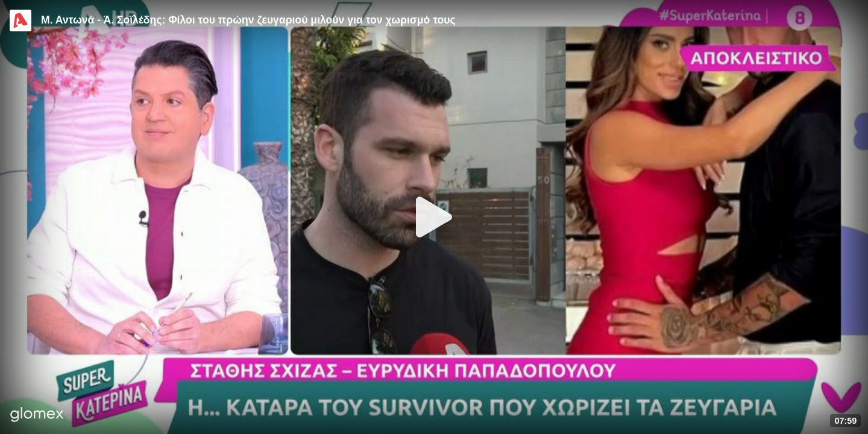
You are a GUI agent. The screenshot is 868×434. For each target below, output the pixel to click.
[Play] (434, 217)
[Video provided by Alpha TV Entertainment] (20, 20)
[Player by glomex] (37, 416)
